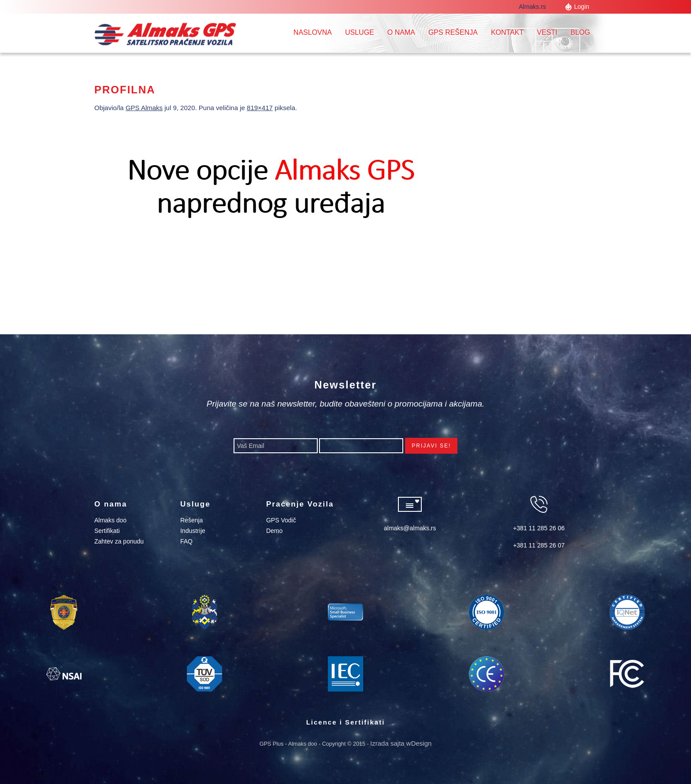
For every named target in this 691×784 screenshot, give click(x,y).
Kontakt (507, 32)
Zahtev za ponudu (119, 541)
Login (582, 7)
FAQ (186, 541)
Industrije (193, 531)
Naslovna (313, 32)
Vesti (547, 32)
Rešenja (191, 520)
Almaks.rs (536, 7)
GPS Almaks (144, 108)
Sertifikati (107, 531)
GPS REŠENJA (453, 32)
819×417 (260, 108)
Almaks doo (110, 520)
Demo (274, 531)
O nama (401, 32)
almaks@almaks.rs (410, 528)
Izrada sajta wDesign (401, 743)
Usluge (360, 32)
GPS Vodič (281, 520)
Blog (580, 32)
